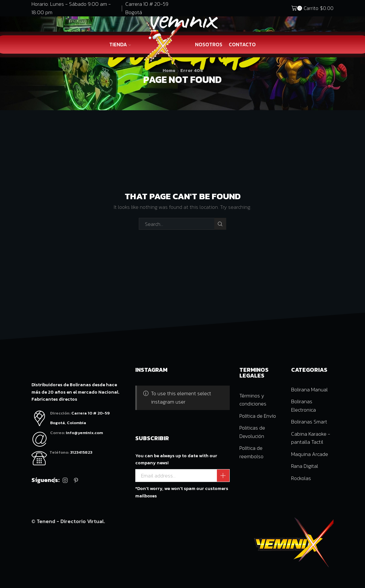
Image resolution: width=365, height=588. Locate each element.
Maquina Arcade (310, 454)
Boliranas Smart (309, 422)
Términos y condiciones (253, 400)
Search (220, 224)
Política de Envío (258, 416)
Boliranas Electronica (303, 405)
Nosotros (209, 45)
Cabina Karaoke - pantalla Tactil (311, 438)
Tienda (120, 45)
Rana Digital (305, 466)
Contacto (242, 45)
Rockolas (301, 478)
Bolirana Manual (309, 389)
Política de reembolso (251, 452)
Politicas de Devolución (252, 432)
